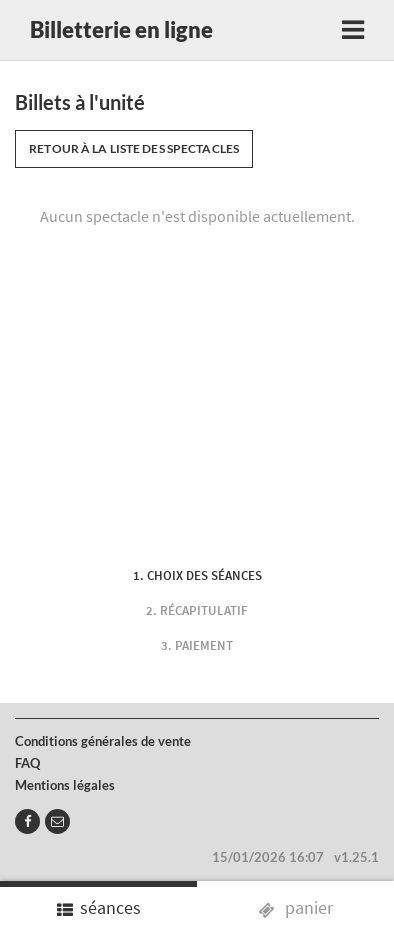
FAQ (27, 763)
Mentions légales (65, 785)
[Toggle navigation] (353, 30)
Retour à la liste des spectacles (134, 148)
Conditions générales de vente (103, 741)
